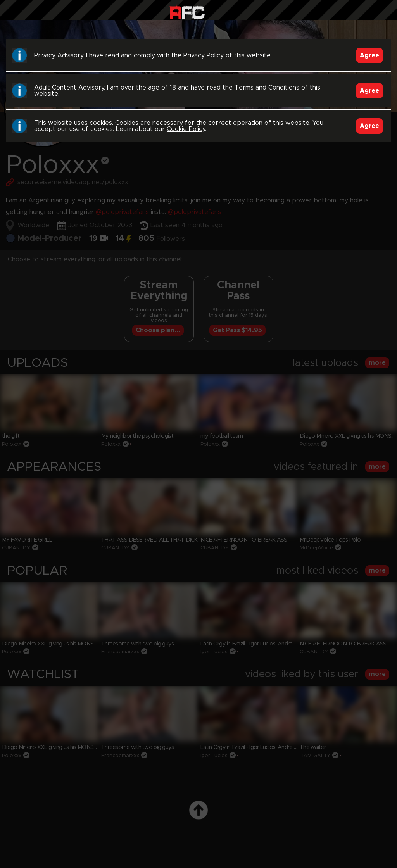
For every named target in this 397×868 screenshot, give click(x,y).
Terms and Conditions (267, 88)
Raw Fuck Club (187, 12)
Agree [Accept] (369, 55)
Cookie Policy (186, 129)
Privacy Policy (204, 55)
